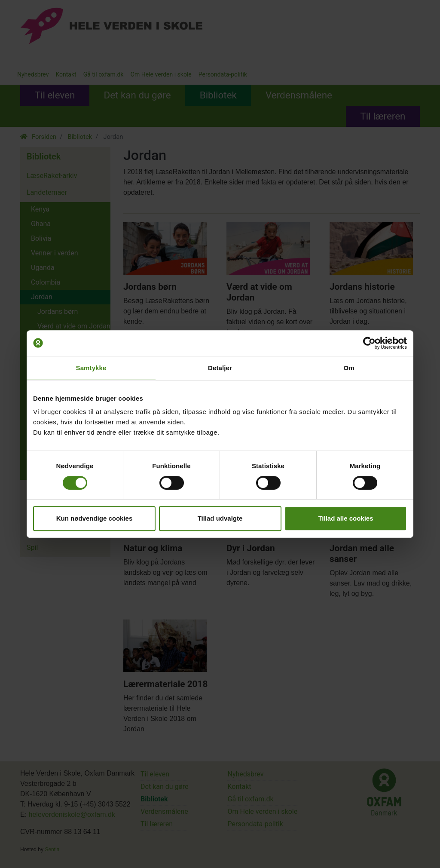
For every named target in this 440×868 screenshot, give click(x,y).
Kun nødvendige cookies (95, 518)
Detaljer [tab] (220, 368)
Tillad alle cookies (345, 518)
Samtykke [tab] (91, 368)
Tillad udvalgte (220, 518)
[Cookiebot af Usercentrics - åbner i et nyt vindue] (369, 343)
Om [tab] (349, 368)
